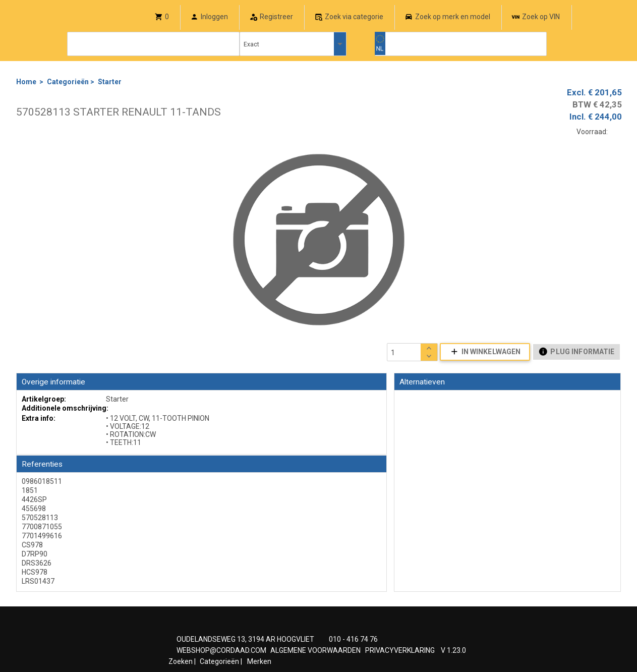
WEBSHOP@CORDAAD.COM (221, 650)
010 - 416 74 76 (353, 639)
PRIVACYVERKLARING (400, 650)
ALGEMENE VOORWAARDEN (315, 650)
